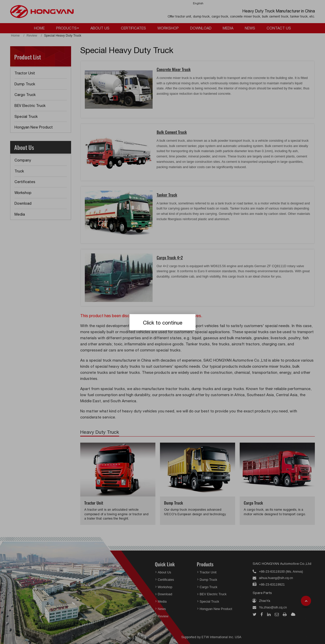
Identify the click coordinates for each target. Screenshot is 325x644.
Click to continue (163, 323)
